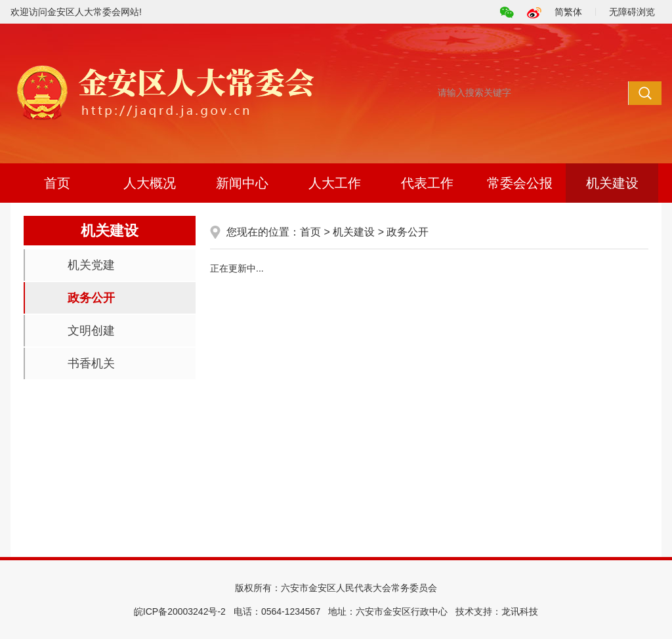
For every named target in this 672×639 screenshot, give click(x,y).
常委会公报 (520, 183)
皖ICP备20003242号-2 (180, 611)
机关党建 (91, 265)
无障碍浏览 (632, 12)
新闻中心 (242, 183)
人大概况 (150, 183)
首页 (57, 183)
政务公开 (91, 298)
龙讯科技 (520, 611)
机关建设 (612, 183)
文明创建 (91, 331)
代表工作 (427, 183)
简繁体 (568, 12)
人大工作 (335, 183)
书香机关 (91, 363)
